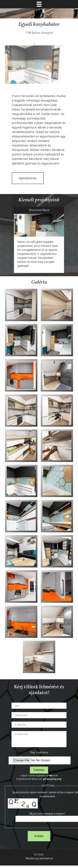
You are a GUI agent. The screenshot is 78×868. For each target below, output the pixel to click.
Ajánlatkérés (28, 178)
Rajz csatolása (39, 755)
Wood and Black (39, 210)
